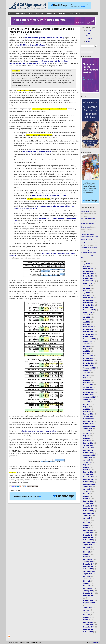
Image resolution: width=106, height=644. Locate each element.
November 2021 (89, 392)
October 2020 (88, 424)
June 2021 (87, 404)
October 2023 (88, 337)
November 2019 (89, 450)
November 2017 (89, 508)
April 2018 (87, 496)
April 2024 (87, 322)
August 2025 (88, 283)
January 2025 (88, 300)
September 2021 (89, 397)
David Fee (84, 243)
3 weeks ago (91, 223)
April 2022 (87, 380)
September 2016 (89, 542)
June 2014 (87, 613)
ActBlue (88, 30)
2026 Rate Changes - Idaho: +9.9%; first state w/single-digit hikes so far (89, 221)
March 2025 (87, 295)
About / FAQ (62, 13)
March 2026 (87, 266)
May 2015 (87, 581)
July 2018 (87, 489)
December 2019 (89, 448)
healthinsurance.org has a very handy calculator (39, 431)
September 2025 (89, 281)
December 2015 (89, 564)
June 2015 (87, 579)
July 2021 (87, 402)
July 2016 (87, 547)
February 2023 (88, 356)
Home (11, 13)
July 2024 (87, 315)
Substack (89, 39)
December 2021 (89, 390)
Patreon (88, 36)
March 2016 (87, 557)
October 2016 (88, 540)
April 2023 (87, 351)
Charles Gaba (85, 227)
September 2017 (89, 513)
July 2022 (87, 373)
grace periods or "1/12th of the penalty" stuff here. (50, 195)
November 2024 (89, 305)
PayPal (88, 33)
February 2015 (88, 588)
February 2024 (88, 327)
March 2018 (87, 499)
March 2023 (87, 353)
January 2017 (88, 533)
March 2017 (87, 528)
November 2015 (89, 567)
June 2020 (87, 433)
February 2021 (88, 414)
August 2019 (88, 458)
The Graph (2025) (20, 13)
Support (78, 13)
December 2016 (89, 535)
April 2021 (87, 409)
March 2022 (87, 383)
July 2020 (87, 431)
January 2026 (88, 271)
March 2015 (87, 586)
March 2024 (87, 324)
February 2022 (88, 385)
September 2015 (89, 571)
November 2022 (89, 363)
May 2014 (87, 615)
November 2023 (89, 334)
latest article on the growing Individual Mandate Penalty (45, 38)
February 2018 (88, 501)
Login (85, 13)
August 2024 (88, 312)
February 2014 (88, 622)
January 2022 (88, 387)
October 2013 (88, 632)
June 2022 (87, 375)
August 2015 (88, 574)
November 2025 (89, 276)
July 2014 (87, 610)
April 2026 (87, 264)
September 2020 (89, 426)
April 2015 (87, 583)
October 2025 (88, 278)
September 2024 (89, 310)
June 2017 (87, 521)
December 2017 (89, 506)
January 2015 (88, 591)
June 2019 (87, 462)
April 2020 (87, 438)
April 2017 (87, 525)
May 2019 (87, 465)
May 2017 (87, 523)
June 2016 (87, 550)
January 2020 (88, 445)
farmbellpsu (85, 211)
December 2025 (89, 274)
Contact (71, 13)
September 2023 (89, 339)
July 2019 (87, 460)
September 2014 (89, 603)
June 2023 (87, 346)
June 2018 (87, 491)
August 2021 (88, 399)
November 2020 (89, 421)
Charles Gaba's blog (32, 486)
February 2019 (88, 472)
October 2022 (88, 366)
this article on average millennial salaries (37, 152)
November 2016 (89, 537)
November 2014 (89, 596)
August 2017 (88, 516)
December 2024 (89, 303)
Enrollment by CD (51, 13)
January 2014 (88, 625)
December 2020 (89, 419)
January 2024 (88, 329)
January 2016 (88, 562)
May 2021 (87, 407)
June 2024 (87, 317)
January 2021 (88, 416)
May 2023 (87, 349)
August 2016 (88, 545)
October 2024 (88, 307)
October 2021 (88, 395)
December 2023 (89, 332)
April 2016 (87, 554)
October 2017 (88, 511)
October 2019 (88, 453)
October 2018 (88, 482)
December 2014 (89, 593)
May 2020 (87, 436)
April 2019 (87, 467)
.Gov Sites (30, 13)
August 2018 (88, 487)
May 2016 (87, 552)
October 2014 (88, 600)
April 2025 (87, 293)
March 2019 (87, 470)
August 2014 (88, 608)
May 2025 (87, 291)
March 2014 (87, 620)
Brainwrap (95, 642)
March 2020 (87, 441)
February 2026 (88, 269)
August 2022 (88, 370)
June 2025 (87, 288)
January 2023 (88, 358)
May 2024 (87, 320)
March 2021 (87, 412)
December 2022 (89, 361)
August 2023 (88, 341)
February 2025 (88, 298)
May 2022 (87, 378)
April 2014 (87, 617)
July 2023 (87, 344)
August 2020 (88, 429)
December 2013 (89, 627)
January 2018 (88, 504)
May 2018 (87, 494)
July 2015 (87, 576)
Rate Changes (40, 13)
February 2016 (88, 559)
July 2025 (87, 286)
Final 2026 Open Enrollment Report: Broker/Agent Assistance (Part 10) (89, 237)
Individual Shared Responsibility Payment (32, 45)
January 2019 (88, 475)
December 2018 (89, 477)
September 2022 (89, 368)
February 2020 (88, 443)
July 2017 (87, 518)
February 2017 (88, 530)
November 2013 (89, 629)
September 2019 (89, 455)
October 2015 (88, 569)
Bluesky (88, 41)
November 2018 (89, 479)
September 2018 (89, 484)
